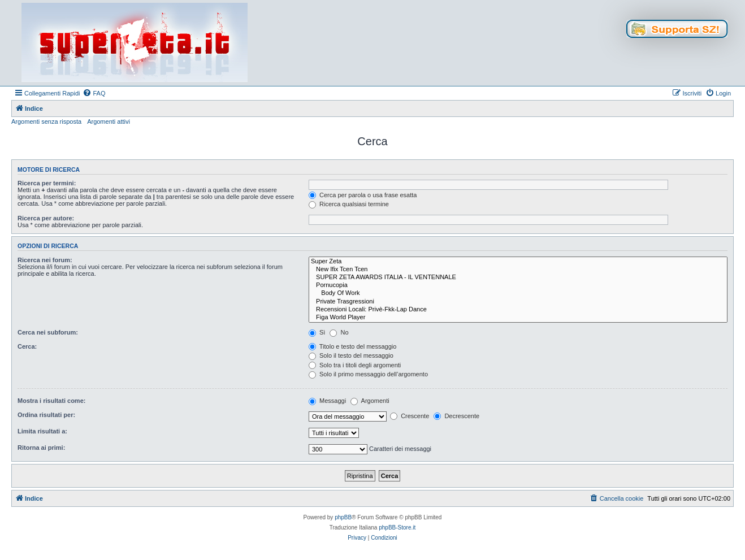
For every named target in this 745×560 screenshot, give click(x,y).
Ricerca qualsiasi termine (349, 204)
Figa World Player (518, 318)
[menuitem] (94, 93)
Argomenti (370, 401)
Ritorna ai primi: (41, 448)
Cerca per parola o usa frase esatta (363, 195)
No (339, 332)
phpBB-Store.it (397, 528)
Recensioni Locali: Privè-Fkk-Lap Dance (518, 310)
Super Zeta (518, 262)
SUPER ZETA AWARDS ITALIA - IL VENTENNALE (518, 277)
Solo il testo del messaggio (351, 355)
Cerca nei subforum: (48, 332)
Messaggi (327, 401)
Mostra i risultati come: (51, 401)
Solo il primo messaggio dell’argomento (368, 374)
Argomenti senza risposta (46, 121)
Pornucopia (518, 285)
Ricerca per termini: (47, 183)
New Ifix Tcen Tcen (518, 270)
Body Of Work (518, 293)
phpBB (343, 517)
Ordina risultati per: (46, 415)
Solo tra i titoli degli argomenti (355, 365)
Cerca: (27, 346)
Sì (317, 332)
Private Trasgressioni (518, 302)
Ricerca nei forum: (45, 260)
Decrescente (456, 416)
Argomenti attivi (109, 121)
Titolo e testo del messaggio (352, 346)
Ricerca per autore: (46, 218)
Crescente (410, 416)
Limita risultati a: (42, 431)
